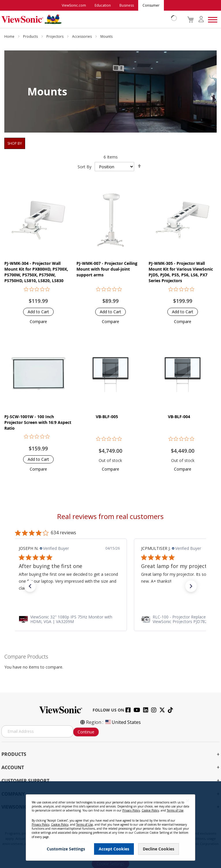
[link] (110, 619)
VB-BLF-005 (107, 417)
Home (10, 36)
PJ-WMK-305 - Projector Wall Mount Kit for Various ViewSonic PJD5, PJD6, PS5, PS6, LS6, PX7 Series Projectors (181, 272)
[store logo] (88, 19)
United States (123, 722)
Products (31, 36)
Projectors (55, 36)
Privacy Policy (131, 810)
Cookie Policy (150, 810)
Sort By (85, 167)
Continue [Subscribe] (86, 732)
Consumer (151, 5)
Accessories (82, 36)
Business (127, 5)
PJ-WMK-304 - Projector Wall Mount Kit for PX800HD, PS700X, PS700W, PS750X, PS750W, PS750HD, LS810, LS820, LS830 (36, 272)
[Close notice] (188, 801)
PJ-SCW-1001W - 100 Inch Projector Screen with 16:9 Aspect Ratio (38, 422)
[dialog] (110, 825)
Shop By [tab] (15, 143)
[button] (38, 321)
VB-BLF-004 (179, 417)
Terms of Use (175, 810)
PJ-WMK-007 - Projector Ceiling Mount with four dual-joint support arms (107, 269)
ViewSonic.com (74, 5)
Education (103, 5)
